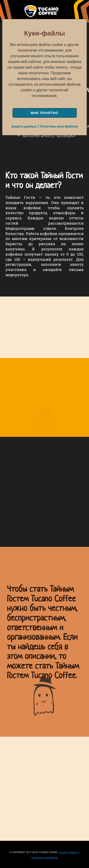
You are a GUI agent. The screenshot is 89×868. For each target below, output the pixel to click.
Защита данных (24, 126)
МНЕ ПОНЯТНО (44, 113)
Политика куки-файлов (59, 126)
